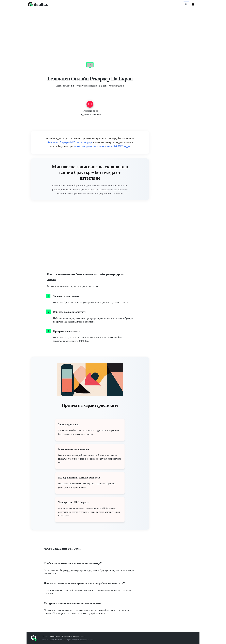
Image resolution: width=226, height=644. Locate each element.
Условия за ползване (51, 636)
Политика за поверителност (73, 636)
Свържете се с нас (87, 640)
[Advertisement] (113, 30)
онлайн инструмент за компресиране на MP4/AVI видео (102, 146)
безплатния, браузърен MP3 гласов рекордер (70, 142)
